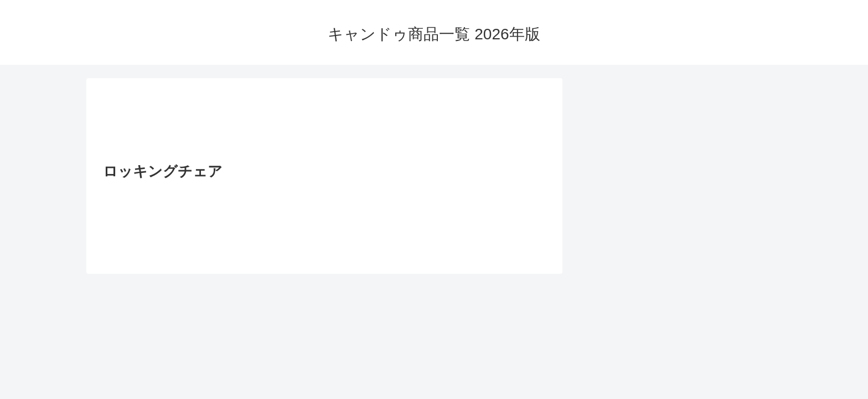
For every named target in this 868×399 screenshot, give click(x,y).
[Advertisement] (324, 124)
